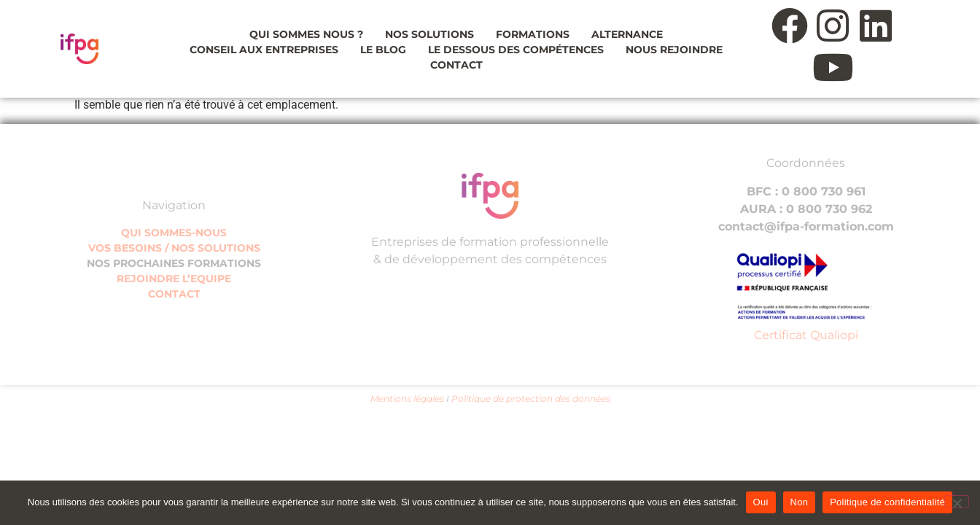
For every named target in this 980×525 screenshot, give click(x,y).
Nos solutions (429, 34)
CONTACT (174, 294)
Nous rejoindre (674, 50)
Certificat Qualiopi (806, 335)
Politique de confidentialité (887, 502)
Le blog (383, 50)
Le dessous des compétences (516, 50)
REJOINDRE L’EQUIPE (174, 279)
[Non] (957, 502)
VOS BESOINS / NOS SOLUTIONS (174, 248)
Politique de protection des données (531, 398)
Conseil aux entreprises (264, 50)
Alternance (627, 34)
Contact (456, 65)
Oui (761, 502)
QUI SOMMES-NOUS (174, 233)
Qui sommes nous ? (306, 34)
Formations (533, 34)
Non (800, 502)
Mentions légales (407, 398)
